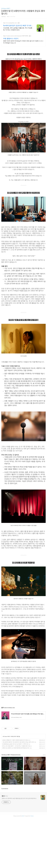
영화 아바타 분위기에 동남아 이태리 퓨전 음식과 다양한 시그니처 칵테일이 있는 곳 (23, 42)
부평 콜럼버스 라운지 (11, 39)
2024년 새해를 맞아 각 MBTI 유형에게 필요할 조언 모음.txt (15, 765)
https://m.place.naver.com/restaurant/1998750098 (16, 36)
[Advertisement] (23, 735)
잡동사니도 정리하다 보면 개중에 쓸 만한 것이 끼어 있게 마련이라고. (19, 824)
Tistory (32, 841)
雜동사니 (5, 821)
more (44, 780)
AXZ (23, 841)
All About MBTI (6, 9)
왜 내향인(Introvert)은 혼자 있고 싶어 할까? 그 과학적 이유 (15, 769)
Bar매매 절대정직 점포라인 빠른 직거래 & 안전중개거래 (18, 26)
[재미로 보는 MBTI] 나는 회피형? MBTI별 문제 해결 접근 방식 (16, 773)
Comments (5, 814)
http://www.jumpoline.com (10, 23)
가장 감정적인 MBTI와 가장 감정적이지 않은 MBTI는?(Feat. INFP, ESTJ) (18, 767)
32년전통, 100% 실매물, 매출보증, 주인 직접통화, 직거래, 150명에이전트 (18, 29)
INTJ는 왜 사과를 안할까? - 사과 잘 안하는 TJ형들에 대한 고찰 (16, 771)
